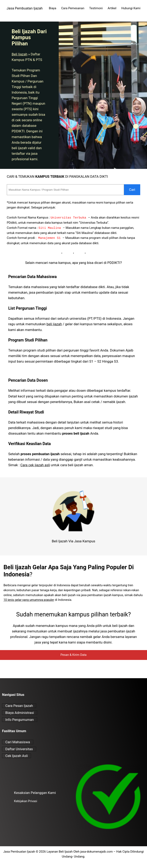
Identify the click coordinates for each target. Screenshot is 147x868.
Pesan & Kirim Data (74, 655)
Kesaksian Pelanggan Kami (35, 793)
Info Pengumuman (20, 720)
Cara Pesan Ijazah (19, 706)
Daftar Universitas (19, 749)
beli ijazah (54, 324)
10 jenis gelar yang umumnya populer (29, 600)
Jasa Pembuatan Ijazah (25, 8)
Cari (132, 190)
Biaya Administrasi (20, 713)
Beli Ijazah (20, 54)
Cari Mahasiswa (18, 742)
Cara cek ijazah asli (35, 465)
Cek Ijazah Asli (17, 756)
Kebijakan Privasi (26, 801)
